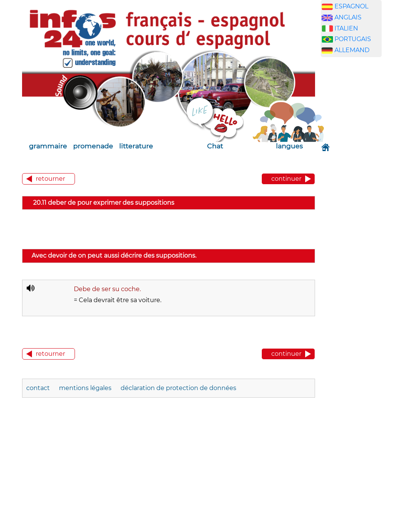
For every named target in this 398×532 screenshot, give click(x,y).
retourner (50, 179)
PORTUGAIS (353, 39)
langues (289, 146)
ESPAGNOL (351, 6)
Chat (215, 146)
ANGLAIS (348, 17)
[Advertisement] (357, 182)
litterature (136, 146)
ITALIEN (346, 28)
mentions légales (85, 388)
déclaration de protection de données (178, 388)
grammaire (48, 146)
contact (38, 388)
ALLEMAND (352, 50)
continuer (286, 179)
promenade (93, 146)
